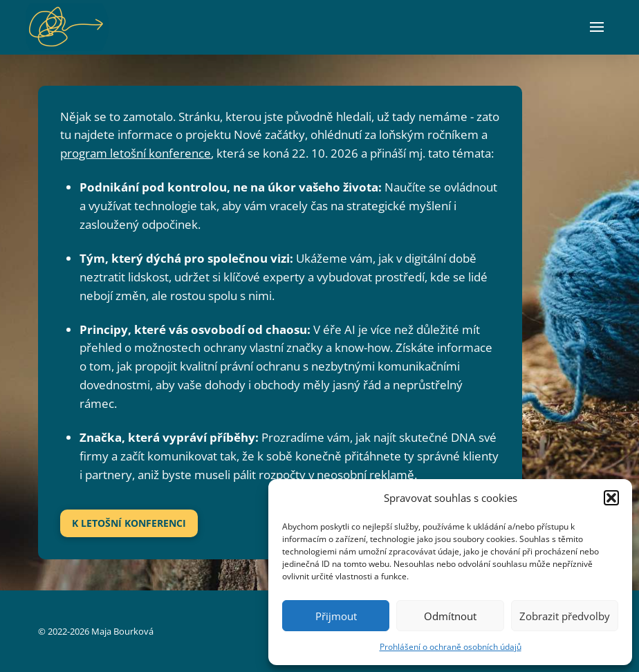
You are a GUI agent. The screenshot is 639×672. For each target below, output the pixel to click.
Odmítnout (450, 616)
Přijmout (336, 616)
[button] (611, 498)
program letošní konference (136, 153)
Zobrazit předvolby (565, 616)
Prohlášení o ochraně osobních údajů (451, 647)
